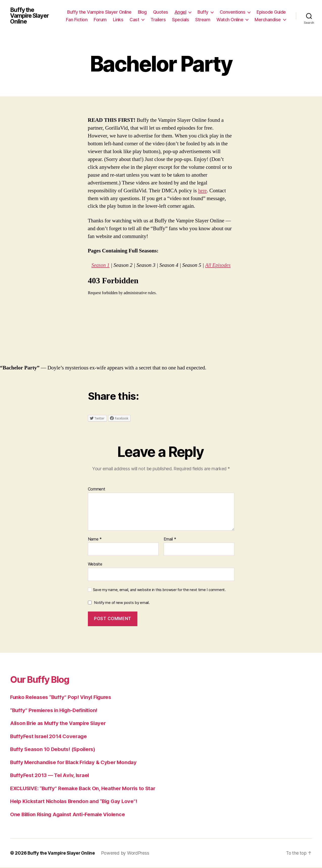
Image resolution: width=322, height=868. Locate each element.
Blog (142, 12)
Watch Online (230, 20)
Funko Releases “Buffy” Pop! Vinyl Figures (63, 698)
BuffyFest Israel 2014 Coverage (50, 737)
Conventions (233, 12)
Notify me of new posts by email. (122, 603)
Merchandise (268, 20)
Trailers (158, 20)
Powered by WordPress (127, 854)
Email (170, 540)
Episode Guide (271, 12)
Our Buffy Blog (43, 680)
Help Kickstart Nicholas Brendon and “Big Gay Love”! (76, 802)
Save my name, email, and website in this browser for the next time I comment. (159, 591)
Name (95, 540)
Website (95, 565)
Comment (97, 490)
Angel (180, 12)
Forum (100, 20)
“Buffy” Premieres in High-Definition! (56, 711)
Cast (134, 20)
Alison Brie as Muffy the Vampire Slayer (60, 724)
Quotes (161, 12)
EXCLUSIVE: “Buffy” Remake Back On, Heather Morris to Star (86, 789)
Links (118, 20)
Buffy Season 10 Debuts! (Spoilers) (54, 750)
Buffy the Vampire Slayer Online (31, 16)
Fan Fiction (77, 20)
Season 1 (100, 266)
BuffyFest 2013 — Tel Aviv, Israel (51, 776)
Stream (203, 20)
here (203, 191)
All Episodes (218, 266)
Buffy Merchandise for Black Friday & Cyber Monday (76, 763)
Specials (180, 20)
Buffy (203, 12)
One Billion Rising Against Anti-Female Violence (70, 815)
